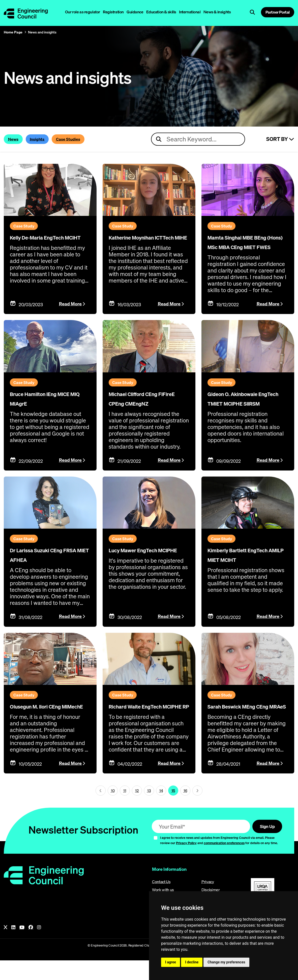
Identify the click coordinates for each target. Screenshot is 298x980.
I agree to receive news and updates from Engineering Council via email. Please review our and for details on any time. (219, 860)
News (17, 139)
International (190, 12)
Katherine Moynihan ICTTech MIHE (143, 242)
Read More (70, 311)
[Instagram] (39, 947)
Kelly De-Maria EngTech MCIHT (37, 242)
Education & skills (161, 12)
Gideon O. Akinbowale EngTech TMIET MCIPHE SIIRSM (245, 409)
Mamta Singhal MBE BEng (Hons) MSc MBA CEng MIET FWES (246, 246)
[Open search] (252, 12)
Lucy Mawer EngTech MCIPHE (145, 567)
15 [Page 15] (173, 810)
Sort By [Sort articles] (280, 139)
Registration (113, 12)
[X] (6, 947)
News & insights (217, 12)
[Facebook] (31, 947)
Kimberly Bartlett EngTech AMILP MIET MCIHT (244, 571)
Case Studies (92, 139)
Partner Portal (278, 12)
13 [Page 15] (149, 810)
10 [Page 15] (113, 810)
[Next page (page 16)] (197, 810)
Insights (49, 139)
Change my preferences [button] (226, 962)
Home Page (13, 32)
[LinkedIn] (13, 947)
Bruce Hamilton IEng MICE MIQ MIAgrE (45, 404)
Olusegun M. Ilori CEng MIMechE (49, 722)
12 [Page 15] (137, 810)
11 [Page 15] (125, 810)
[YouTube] (22, 947)
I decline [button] (192, 962)
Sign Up (264, 846)
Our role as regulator (83, 12)
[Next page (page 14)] (101, 810)
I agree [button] (171, 962)
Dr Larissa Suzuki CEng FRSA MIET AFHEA (50, 567)
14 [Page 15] (161, 810)
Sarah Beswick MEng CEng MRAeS (243, 722)
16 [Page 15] (185, 810)
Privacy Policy (186, 863)
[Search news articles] (198, 139)
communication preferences (224, 863)
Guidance (135, 12)
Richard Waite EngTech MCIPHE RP (148, 722)
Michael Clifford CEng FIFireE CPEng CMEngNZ (146, 409)
